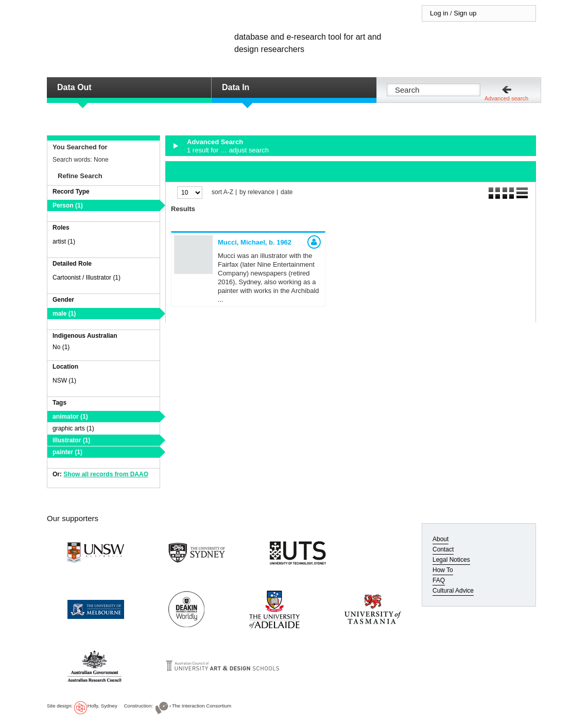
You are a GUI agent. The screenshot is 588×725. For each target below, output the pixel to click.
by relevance (257, 192)
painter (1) (67, 452)
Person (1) (68, 205)
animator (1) (70, 417)
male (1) (64, 314)
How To (443, 570)
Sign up (465, 13)
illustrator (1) (71, 440)
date (287, 192)
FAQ (439, 580)
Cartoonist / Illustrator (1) (87, 278)
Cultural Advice (453, 591)
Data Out (74, 87)
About (440, 539)
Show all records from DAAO (106, 474)
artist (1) (64, 241)
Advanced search (506, 98)
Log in (439, 13)
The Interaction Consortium (202, 706)
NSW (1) (64, 381)
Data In (236, 87)
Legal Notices (451, 560)
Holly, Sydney (102, 706)
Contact (443, 549)
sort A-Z (222, 192)
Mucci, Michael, (255, 242)
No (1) (61, 347)
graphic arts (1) (73, 428)
